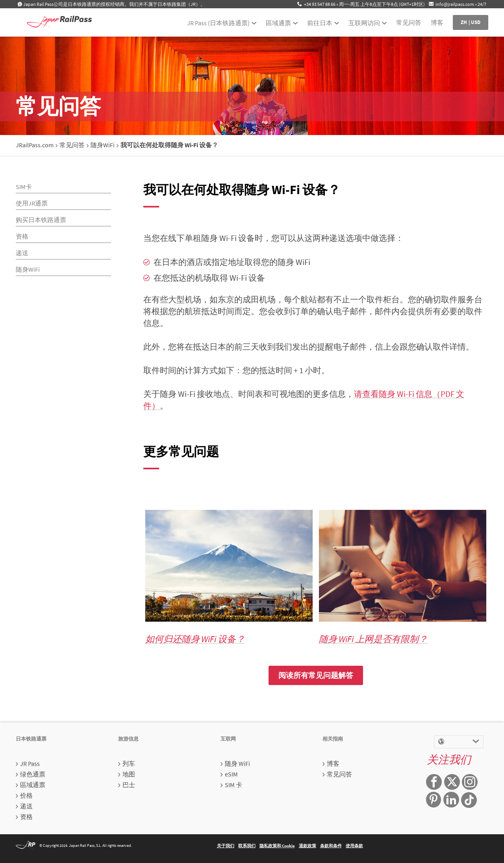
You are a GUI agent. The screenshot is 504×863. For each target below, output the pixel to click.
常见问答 (409, 22)
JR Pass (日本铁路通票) (218, 23)
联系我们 (247, 846)
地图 (129, 774)
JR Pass (30, 763)
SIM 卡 (233, 785)
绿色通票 (33, 774)
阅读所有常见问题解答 (316, 675)
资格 (22, 236)
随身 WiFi (237, 763)
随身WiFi (103, 145)
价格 (26, 795)
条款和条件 (331, 846)
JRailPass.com (35, 145)
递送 (22, 253)
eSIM (231, 774)
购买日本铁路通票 (41, 220)
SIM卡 (24, 187)
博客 (437, 22)
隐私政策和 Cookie (277, 846)
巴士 (129, 785)
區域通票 (278, 23)
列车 (129, 763)
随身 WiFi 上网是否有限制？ (373, 639)
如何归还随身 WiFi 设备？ (195, 639)
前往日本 (320, 23)
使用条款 (354, 846)
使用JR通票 (32, 203)
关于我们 (226, 846)
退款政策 (308, 846)
